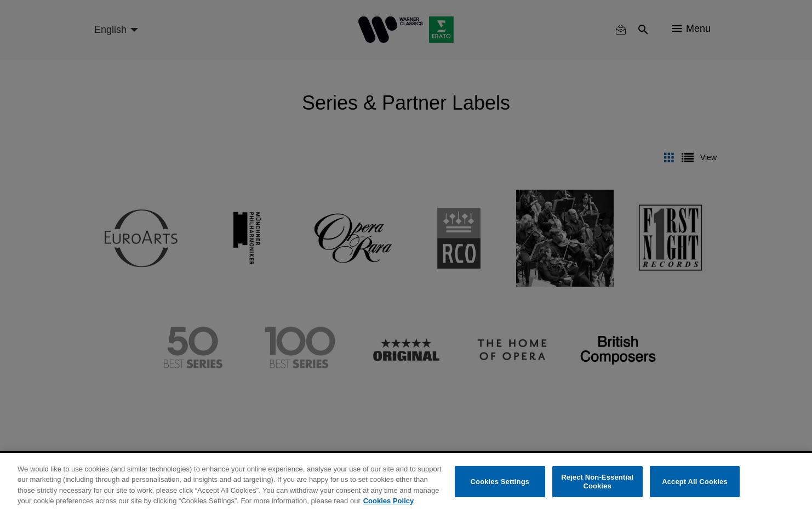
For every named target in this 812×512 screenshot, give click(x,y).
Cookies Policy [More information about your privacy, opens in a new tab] (388, 501)
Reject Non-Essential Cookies (597, 482)
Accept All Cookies (695, 482)
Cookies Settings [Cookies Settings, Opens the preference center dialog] (500, 482)
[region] (406, 482)
